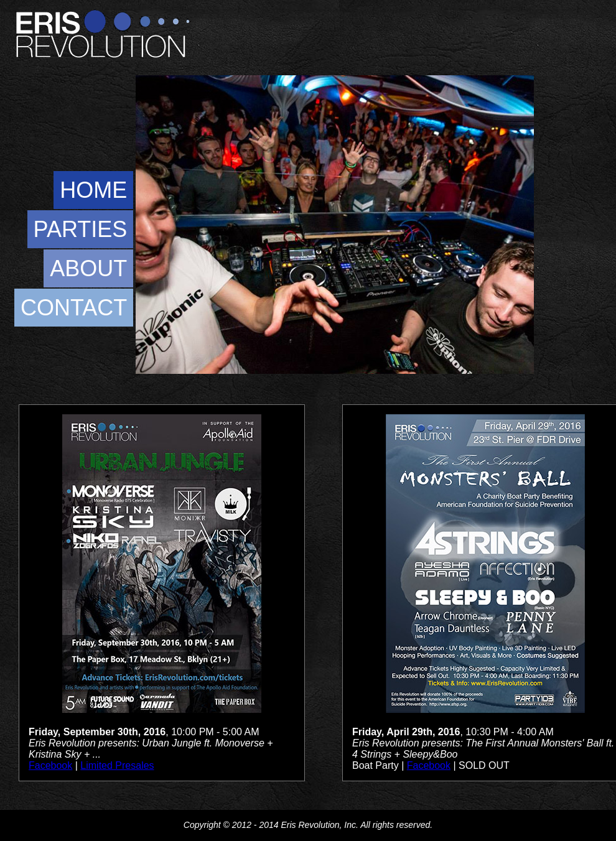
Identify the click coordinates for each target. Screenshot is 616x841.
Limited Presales (117, 765)
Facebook (50, 765)
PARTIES (81, 229)
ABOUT (88, 268)
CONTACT (74, 308)
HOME (93, 190)
